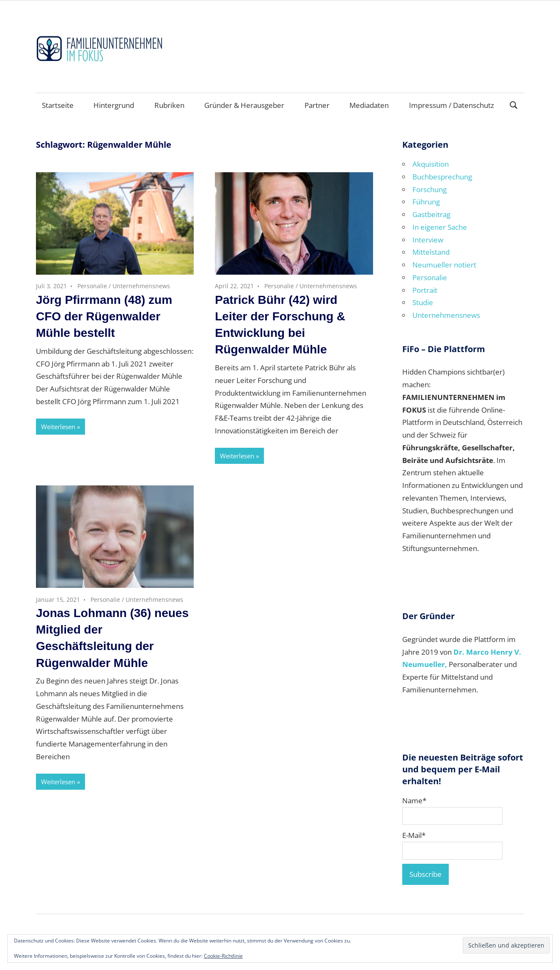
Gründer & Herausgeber (244, 105)
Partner (317, 105)
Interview (428, 240)
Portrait (425, 290)
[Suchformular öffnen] (514, 104)
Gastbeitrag (431, 214)
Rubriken (169, 105)
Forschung (430, 189)
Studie (423, 302)
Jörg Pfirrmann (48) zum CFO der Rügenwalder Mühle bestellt (104, 316)
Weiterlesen (58, 427)
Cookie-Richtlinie (223, 956)
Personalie (92, 286)
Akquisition (431, 164)
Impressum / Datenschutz (452, 105)
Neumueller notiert (444, 265)
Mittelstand (431, 252)
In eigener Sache (440, 227)
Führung (426, 202)
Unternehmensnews (141, 286)
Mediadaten (369, 105)
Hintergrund (114, 105)
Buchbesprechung (442, 177)
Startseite (58, 105)
